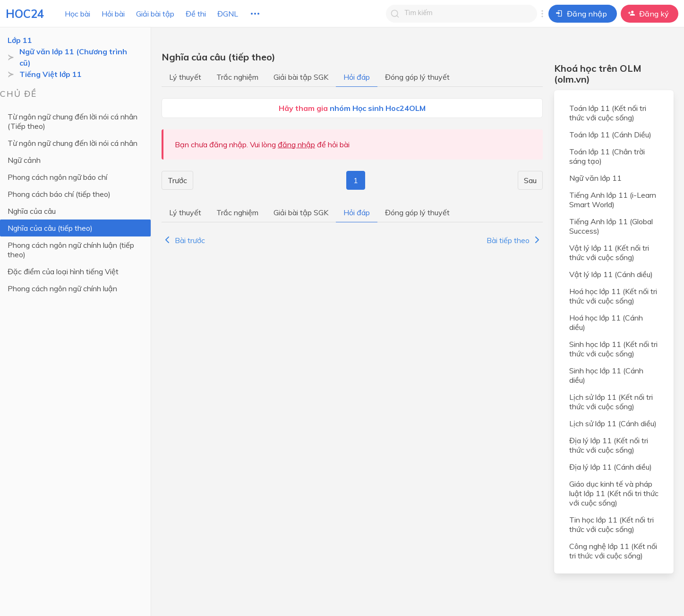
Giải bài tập (155, 14)
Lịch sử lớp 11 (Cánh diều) (613, 423)
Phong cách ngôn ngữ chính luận (62, 288)
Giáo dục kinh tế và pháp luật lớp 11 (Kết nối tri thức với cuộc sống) (614, 493)
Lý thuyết (185, 77)
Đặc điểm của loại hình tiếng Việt (63, 271)
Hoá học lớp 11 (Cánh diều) (606, 322)
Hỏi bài (113, 14)
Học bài (77, 14)
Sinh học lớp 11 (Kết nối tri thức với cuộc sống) (613, 349)
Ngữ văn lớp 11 (595, 178)
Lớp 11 (20, 40)
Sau (530, 180)
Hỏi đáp (357, 77)
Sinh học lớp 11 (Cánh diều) (606, 375)
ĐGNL (228, 14)
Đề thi (196, 14)
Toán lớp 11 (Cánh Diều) (610, 135)
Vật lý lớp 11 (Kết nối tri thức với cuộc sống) (609, 253)
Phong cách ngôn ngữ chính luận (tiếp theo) (71, 250)
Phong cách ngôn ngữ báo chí (57, 177)
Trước (177, 180)
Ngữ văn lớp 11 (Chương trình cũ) (73, 57)
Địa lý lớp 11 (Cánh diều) (611, 467)
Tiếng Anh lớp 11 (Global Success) (611, 226)
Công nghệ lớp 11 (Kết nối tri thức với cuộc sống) (613, 551)
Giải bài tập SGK (301, 77)
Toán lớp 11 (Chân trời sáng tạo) (607, 156)
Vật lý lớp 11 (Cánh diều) (611, 274)
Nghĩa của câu (32, 211)
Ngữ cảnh (24, 160)
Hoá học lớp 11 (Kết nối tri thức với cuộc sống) (613, 296)
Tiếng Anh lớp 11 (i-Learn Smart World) (613, 200)
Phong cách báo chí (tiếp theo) (59, 194)
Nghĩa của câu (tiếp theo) (50, 228)
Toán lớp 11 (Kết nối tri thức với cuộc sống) (608, 113)
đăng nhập (296, 144)
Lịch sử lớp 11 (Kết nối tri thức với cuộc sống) (611, 402)
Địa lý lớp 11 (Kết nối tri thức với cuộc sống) (609, 445)
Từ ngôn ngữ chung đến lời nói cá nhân (73, 143)
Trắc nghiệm (237, 77)
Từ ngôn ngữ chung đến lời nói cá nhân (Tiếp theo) (73, 121)
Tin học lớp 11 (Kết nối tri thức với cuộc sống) (611, 524)
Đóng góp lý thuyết (417, 77)
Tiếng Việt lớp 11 (51, 74)
